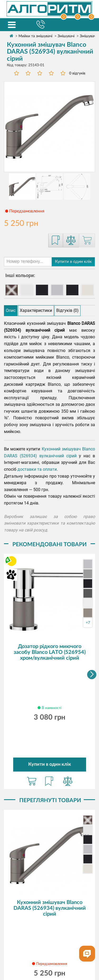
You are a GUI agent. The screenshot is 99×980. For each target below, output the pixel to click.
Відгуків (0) (67, 310)
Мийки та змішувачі (35, 36)
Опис (11, 310)
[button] (92, 637)
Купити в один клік (73, 261)
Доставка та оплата (65, 923)
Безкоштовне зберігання (38, 936)
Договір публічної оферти (49, 957)
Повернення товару (49, 943)
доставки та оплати (37, 469)
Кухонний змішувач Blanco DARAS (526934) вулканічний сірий (50, 833)
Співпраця (78, 930)
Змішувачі (66, 36)
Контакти (74, 936)
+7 (88, 623)
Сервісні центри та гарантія (37, 930)
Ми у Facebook (50, 965)
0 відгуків (77, 73)
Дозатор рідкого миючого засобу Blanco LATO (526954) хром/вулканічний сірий (50, 652)
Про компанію (28, 923)
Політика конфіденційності (49, 950)
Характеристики (36, 310)
